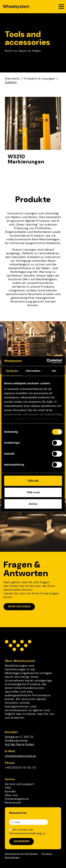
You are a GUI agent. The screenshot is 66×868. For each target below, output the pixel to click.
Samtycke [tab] (12, 371)
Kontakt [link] (11, 791)
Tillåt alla (33, 481)
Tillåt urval (33, 492)
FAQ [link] (8, 788)
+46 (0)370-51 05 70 (21, 768)
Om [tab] (54, 371)
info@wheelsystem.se (21, 756)
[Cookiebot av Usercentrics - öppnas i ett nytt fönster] (47, 361)
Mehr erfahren (19, 607)
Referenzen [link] (13, 803)
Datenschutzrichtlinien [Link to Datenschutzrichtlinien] (21, 854)
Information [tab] (33, 371)
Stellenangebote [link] (17, 799)
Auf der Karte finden (20, 744)
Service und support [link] (20, 784)
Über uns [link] (11, 795)
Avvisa (33, 504)
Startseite (12, 79)
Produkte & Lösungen (39, 79)
